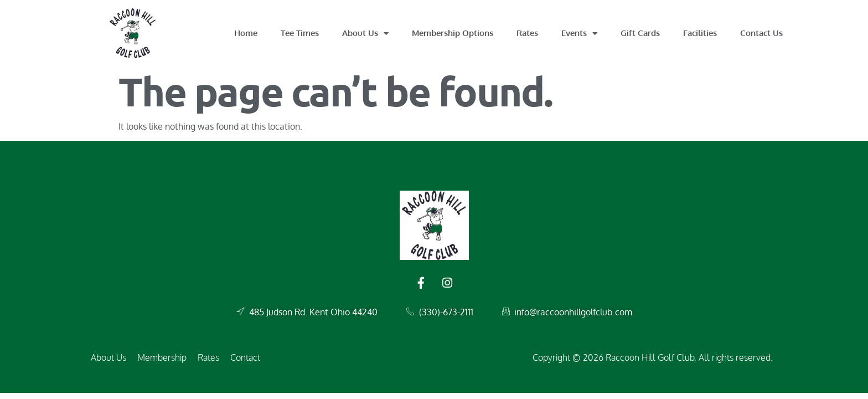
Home (246, 33)
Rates (527, 33)
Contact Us (761, 33)
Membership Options (453, 33)
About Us (365, 34)
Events (579, 34)
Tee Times (300, 33)
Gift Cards (640, 33)
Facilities (700, 33)
